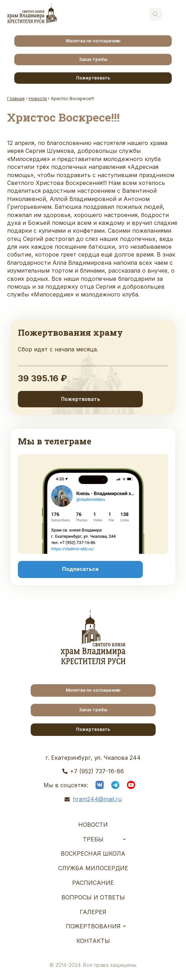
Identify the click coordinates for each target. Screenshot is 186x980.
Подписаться (80, 569)
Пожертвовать (93, 78)
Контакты (93, 941)
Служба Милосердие (93, 868)
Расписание (93, 883)
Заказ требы (93, 59)
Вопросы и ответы (93, 897)
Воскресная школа (93, 853)
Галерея (93, 912)
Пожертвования (93, 926)
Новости (93, 825)
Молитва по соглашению (93, 41)
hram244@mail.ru (97, 799)
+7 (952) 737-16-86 (97, 771)
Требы (93, 839)
